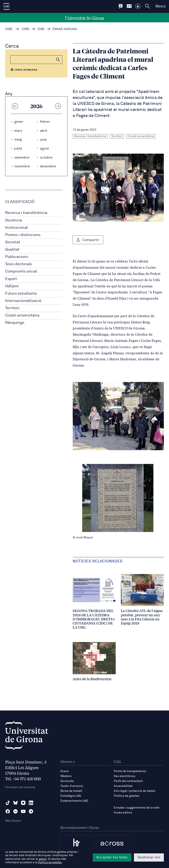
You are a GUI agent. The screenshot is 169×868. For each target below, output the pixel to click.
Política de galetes (127, 796)
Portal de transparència (130, 771)
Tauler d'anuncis (72, 786)
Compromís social (21, 271)
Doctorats (67, 781)
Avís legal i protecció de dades (134, 791)
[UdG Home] (6, 6)
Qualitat (12, 250)
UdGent (12, 286)
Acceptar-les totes (112, 857)
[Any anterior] (15, 106)
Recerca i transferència (26, 213)
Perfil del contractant (128, 781)
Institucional (16, 228)
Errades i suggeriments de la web (137, 808)
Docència (14, 220)
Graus (65, 771)
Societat (13, 242)
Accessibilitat (123, 786)
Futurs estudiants (21, 294)
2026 (36, 106)
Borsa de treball (71, 791)
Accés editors (123, 813)
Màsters (66, 776)
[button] (58, 60)
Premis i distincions (23, 235)
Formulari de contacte (20, 787)
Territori (12, 308)
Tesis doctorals (18, 264)
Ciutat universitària (22, 315)
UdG (9, 29)
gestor (43, 859)
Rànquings (15, 323)
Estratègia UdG (71, 796)
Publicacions (17, 257)
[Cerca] (36, 60)
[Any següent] (58, 106)
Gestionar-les (149, 857)
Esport (11, 279)
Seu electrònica (124, 776)
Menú (161, 6)
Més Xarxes (13, 821)
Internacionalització (23, 301)
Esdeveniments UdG (74, 801)
